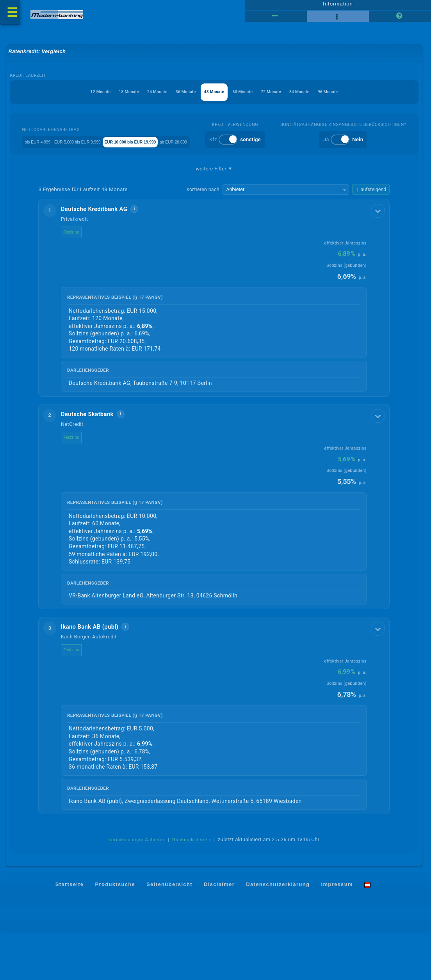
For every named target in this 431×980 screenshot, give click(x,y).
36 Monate (179, 98)
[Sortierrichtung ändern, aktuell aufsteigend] (371, 235)
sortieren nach (203, 235)
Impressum (337, 931)
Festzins (77, 277)
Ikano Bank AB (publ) (96, 673)
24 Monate (143, 98)
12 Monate (73, 98)
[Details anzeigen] (379, 255)
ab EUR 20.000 (263, 148)
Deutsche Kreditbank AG (100, 254)
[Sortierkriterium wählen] (286, 235)
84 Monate (320, 98)
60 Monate (250, 98)
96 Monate (355, 98)
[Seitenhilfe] (400, 19)
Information (338, 7)
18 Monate (108, 98)
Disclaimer (219, 931)
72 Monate (285, 98)
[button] (214, 343)
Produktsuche (115, 931)
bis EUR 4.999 (67, 148)
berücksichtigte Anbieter (137, 886)
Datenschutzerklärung (278, 931)
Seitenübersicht (169, 931)
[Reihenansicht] (276, 19)
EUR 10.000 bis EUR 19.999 (200, 148)
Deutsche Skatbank (93, 460)
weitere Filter (214, 213)
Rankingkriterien (191, 886)
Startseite (70, 931)
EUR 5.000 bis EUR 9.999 (125, 148)
